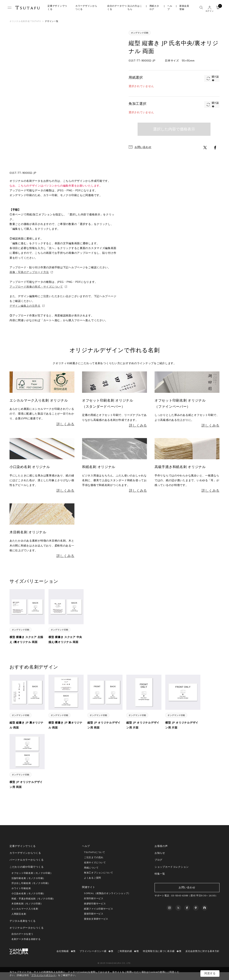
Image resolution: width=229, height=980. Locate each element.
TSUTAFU (28, 8)
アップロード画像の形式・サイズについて (36, 287)
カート (219, 7)
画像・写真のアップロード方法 (29, 272)
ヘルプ (170, 7)
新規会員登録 (184, 7)
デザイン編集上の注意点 (25, 306)
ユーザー (210, 8)
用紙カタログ (154, 7)
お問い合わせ (143, 147)
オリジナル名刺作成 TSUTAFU (25, 21)
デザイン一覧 (52, 21)
